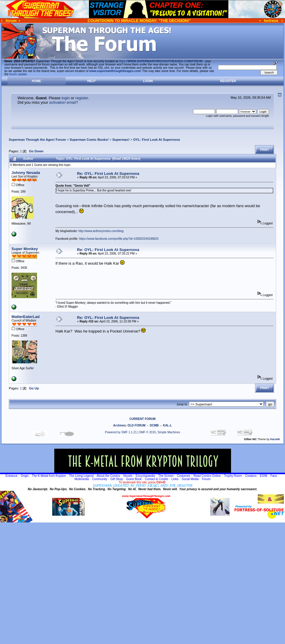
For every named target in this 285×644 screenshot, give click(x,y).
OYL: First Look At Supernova (156, 140)
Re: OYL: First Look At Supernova (108, 174)
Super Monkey (25, 249)
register (82, 98)
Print (265, 150)
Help (91, 81)
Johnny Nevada (26, 173)
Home (36, 81)
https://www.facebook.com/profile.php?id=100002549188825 (119, 239)
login (66, 98)
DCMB (154, 425)
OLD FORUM (137, 425)
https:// (161, 61)
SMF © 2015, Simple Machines (160, 432)
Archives (120, 425)
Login (148, 81)
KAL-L (167, 425)
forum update (18, 74)
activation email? (64, 102)
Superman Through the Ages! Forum (37, 140)
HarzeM (275, 439)
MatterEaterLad (26, 317)
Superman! (121, 140)
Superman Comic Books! (89, 140)
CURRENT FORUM (142, 419)
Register (228, 81)
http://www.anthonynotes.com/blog (101, 231)
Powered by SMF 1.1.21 (121, 432)
